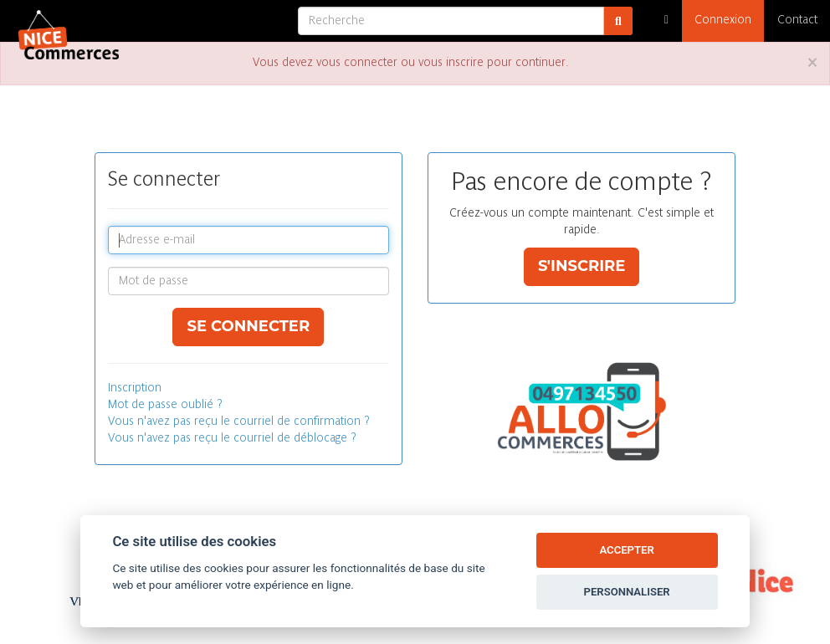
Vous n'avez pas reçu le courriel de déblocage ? (232, 439)
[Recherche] (451, 21)
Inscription (135, 388)
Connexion (723, 20)
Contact (797, 20)
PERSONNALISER (627, 592)
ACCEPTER (626, 550)
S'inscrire (582, 266)
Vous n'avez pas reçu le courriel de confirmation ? (239, 422)
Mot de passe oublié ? (165, 405)
